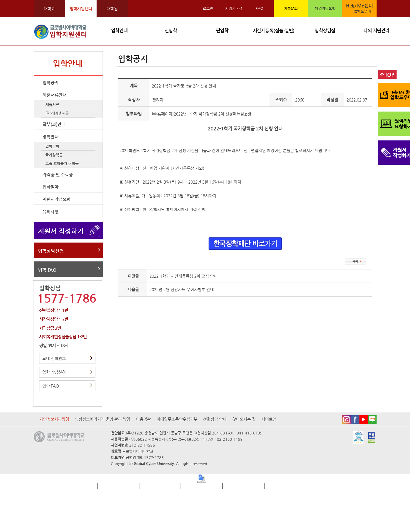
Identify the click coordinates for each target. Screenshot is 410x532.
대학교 (49, 9)
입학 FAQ (47, 270)
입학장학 (52, 146)
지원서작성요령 (57, 199)
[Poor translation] (204, 482)
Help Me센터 (360, 9)
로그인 (208, 8)
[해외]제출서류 (57, 113)
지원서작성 (234, 8)
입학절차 (51, 187)
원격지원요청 (325, 8)
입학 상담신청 (67, 372)
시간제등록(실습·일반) (274, 30)
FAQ (259, 8)
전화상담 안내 (215, 419)
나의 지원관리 (376, 30)
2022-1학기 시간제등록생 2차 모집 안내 (183, 276)
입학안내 (119, 30)
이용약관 (143, 419)
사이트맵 (269, 419)
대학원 (112, 9)
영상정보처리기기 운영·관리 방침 (103, 419)
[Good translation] (199, 482)
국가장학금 (54, 155)
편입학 (222, 30)
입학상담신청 (51, 251)
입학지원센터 (81, 9)
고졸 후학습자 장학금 (62, 163)
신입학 (171, 30)
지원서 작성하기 (61, 231)
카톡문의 (291, 8)
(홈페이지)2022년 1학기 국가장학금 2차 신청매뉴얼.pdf (202, 114)
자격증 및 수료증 (58, 175)
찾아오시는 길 (244, 419)
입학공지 (51, 83)
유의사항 (51, 212)
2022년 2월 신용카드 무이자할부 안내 (182, 289)
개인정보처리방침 (54, 419)
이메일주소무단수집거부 (177, 419)
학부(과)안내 (54, 124)
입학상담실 (325, 30)
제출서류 (52, 105)
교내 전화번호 (67, 358)
